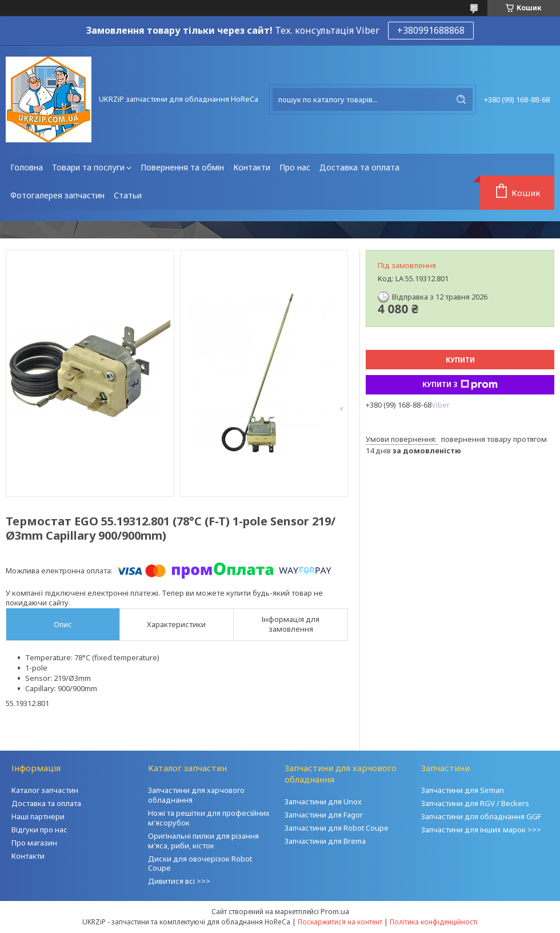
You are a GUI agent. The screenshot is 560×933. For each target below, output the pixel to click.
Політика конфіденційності (434, 922)
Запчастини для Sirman (463, 790)
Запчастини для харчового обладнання (196, 795)
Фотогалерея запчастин (57, 195)
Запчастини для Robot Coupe (337, 828)
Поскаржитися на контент (340, 922)
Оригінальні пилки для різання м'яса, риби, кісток (203, 841)
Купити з (460, 385)
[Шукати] (461, 99)
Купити (460, 360)
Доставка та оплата (359, 167)
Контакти (252, 167)
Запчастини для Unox (323, 802)
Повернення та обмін (182, 167)
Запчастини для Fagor (324, 815)
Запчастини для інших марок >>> (481, 830)
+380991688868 (431, 30)
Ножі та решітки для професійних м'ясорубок (209, 818)
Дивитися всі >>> (179, 881)
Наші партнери (38, 816)
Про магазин (34, 843)
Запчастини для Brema (325, 841)
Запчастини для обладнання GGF (481, 816)
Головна (27, 167)
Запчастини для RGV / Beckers (475, 803)
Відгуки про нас (39, 830)
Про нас (295, 167)
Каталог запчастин (45, 790)
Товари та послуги (88, 167)
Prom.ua (335, 911)
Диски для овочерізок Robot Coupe (200, 864)
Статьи (128, 195)
